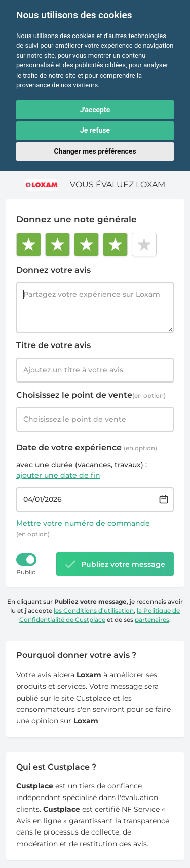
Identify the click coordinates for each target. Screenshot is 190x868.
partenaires (152, 620)
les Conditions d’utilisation (94, 611)
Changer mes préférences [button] (95, 151)
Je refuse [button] (95, 130)
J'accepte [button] (95, 110)
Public (26, 572)
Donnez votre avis (53, 270)
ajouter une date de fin (58, 475)
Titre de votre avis (53, 345)
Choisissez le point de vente (91, 395)
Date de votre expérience (87, 448)
